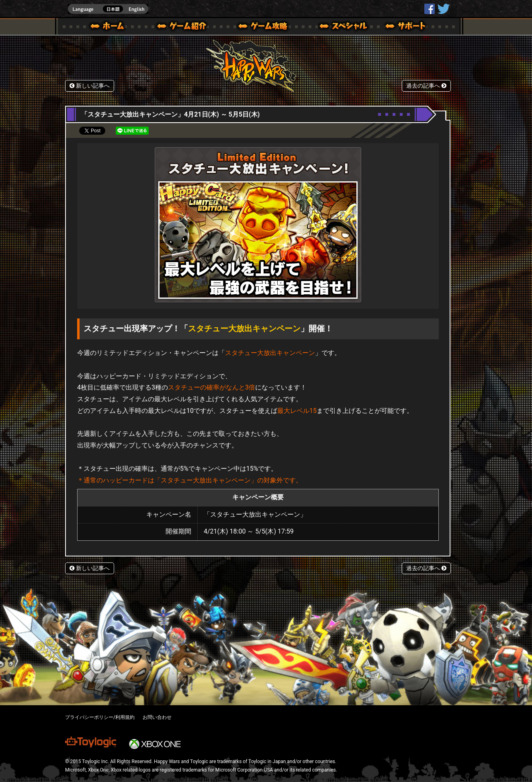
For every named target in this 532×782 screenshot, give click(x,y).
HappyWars (430, 9)
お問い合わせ (157, 717)
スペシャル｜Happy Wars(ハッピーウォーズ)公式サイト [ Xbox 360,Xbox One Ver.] (332, 27)
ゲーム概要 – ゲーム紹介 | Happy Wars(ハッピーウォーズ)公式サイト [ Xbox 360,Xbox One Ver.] (184, 27)
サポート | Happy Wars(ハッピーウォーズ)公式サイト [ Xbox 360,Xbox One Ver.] (406, 27)
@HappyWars (443, 9)
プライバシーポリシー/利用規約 (100, 717)
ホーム (110, 27)
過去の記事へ (426, 86)
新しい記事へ (90, 86)
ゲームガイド (258, 27)
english (108, 9)
